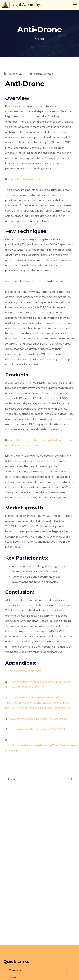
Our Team (10, 977)
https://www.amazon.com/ (32, 179)
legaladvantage (43, 74)
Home (39, 39)
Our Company (12, 970)
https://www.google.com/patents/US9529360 (38, 719)
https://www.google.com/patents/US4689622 (37, 729)
